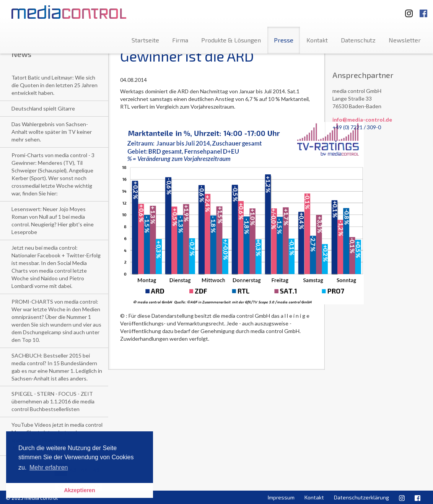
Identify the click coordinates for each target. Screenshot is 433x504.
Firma (180, 40)
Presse (284, 40)
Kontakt (317, 40)
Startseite (145, 40)
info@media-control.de (362, 119)
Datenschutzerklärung (361, 497)
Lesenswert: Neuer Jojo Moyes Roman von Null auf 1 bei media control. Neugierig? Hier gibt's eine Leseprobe (53, 220)
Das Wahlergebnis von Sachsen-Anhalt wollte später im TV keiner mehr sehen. (52, 132)
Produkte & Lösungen (231, 40)
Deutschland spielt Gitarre (43, 108)
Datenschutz (358, 40)
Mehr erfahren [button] (49, 467)
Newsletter (405, 40)
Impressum (281, 497)
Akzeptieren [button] (80, 490)
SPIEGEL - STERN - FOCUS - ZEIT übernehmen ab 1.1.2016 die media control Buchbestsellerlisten (53, 401)
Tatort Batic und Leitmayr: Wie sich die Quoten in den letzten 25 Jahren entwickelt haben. (55, 85)
